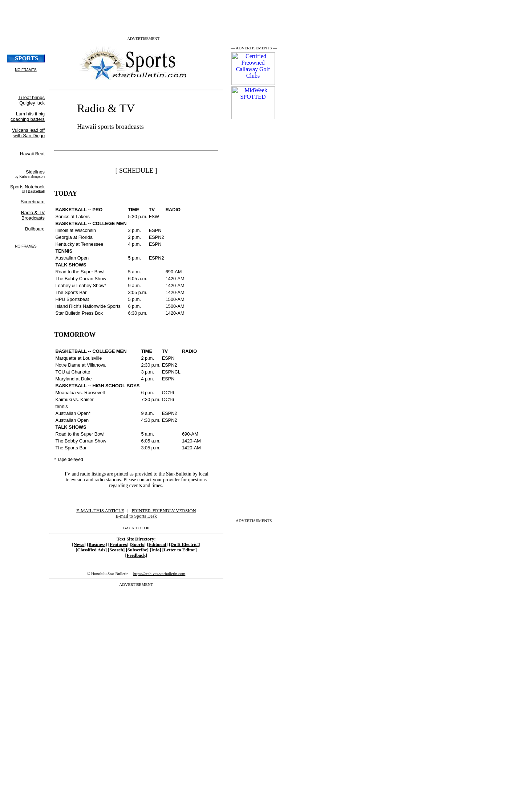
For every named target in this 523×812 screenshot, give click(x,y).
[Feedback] (136, 555)
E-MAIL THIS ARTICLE (100, 511)
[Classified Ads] (91, 550)
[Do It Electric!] (185, 544)
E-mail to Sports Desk (136, 516)
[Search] (116, 550)
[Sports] (138, 544)
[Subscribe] (137, 550)
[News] (79, 544)
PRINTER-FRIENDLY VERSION (164, 511)
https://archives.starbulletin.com (159, 574)
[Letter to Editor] (180, 550)
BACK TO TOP (136, 528)
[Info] (155, 550)
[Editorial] (157, 544)
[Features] (118, 544)
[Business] (97, 544)
